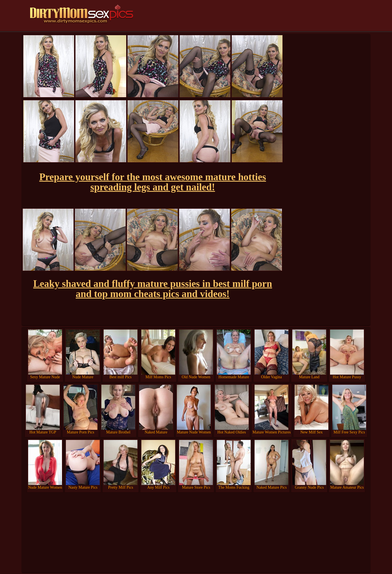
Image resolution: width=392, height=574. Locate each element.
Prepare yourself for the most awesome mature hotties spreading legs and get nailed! (152, 182)
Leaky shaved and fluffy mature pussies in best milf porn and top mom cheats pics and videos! (153, 289)
